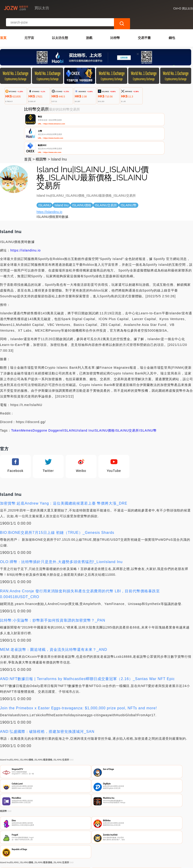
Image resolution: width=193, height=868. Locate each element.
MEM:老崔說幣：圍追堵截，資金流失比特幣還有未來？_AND (54, 612)
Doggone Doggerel (48, 393)
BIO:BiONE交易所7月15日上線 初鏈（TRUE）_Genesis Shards (57, 495)
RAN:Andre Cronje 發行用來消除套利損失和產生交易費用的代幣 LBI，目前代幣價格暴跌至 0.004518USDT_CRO (80, 556)
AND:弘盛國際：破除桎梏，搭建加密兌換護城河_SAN (47, 694)
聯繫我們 (51, 843)
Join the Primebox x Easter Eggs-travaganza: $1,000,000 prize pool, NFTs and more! (78, 670)
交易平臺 (144, 25)
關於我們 (73, 843)
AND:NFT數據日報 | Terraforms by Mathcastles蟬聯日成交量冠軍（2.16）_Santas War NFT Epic (87, 641)
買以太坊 (73, 865)
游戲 (89, 25)
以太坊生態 (60, 25)
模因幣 (41, 121)
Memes (27, 393)
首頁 (3, 25)
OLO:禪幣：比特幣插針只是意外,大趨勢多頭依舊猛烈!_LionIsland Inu (61, 524)
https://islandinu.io (49, 174)
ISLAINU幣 (148, 393)
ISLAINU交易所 (127, 393)
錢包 (172, 25)
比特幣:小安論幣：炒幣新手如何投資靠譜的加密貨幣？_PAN (53, 583)
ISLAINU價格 (104, 393)
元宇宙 (29, 25)
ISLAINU (70, 393)
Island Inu (86, 393)
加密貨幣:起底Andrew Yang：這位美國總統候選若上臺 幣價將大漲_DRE (64, 466)
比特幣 (115, 25)
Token (16, 393)
